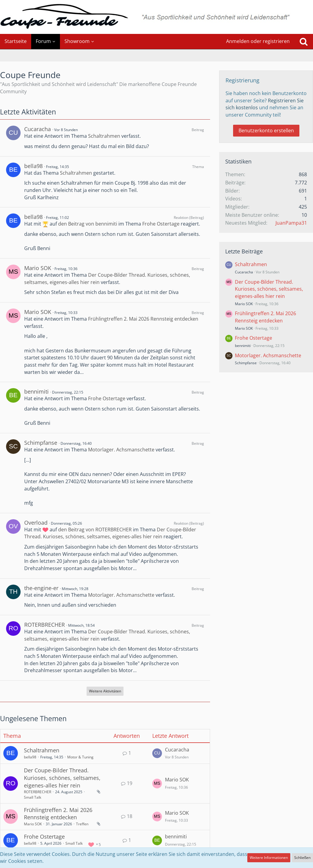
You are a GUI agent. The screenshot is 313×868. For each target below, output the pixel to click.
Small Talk (33, 797)
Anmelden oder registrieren (258, 41)
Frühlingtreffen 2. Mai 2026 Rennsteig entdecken (143, 319)
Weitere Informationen (269, 858)
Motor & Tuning (80, 757)
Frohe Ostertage (161, 224)
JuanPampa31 (291, 223)
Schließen (302, 858)
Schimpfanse (41, 443)
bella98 (33, 166)
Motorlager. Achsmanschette (121, 450)
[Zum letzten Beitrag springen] (157, 753)
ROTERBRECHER (44, 625)
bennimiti (36, 391)
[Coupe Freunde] (156, 17)
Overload (36, 523)
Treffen (82, 824)
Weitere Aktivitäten (105, 691)
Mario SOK (38, 268)
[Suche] (304, 41)
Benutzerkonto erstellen (266, 130)
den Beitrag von (88, 224)
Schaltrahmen (104, 136)
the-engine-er (41, 588)
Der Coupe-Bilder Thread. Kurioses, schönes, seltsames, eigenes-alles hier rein (110, 533)
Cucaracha (38, 129)
